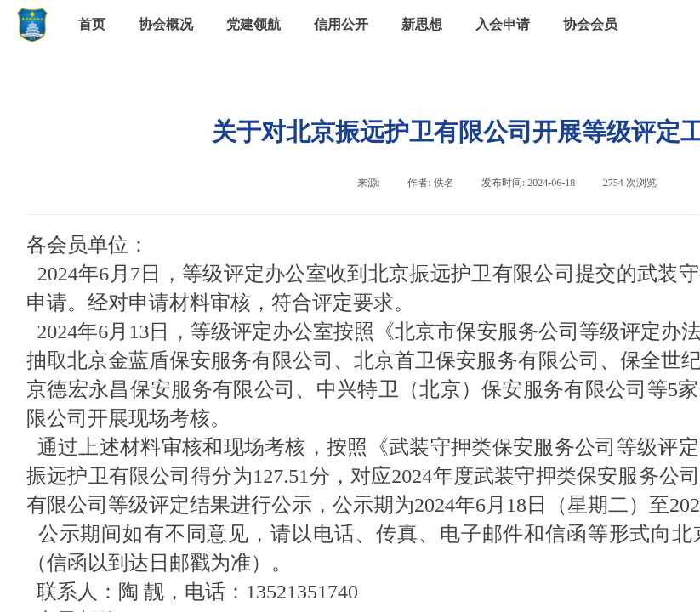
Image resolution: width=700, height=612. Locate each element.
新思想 (422, 24)
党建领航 (253, 24)
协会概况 (166, 24)
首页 (92, 24)
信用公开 (341, 24)
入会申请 (503, 24)
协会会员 (590, 24)
